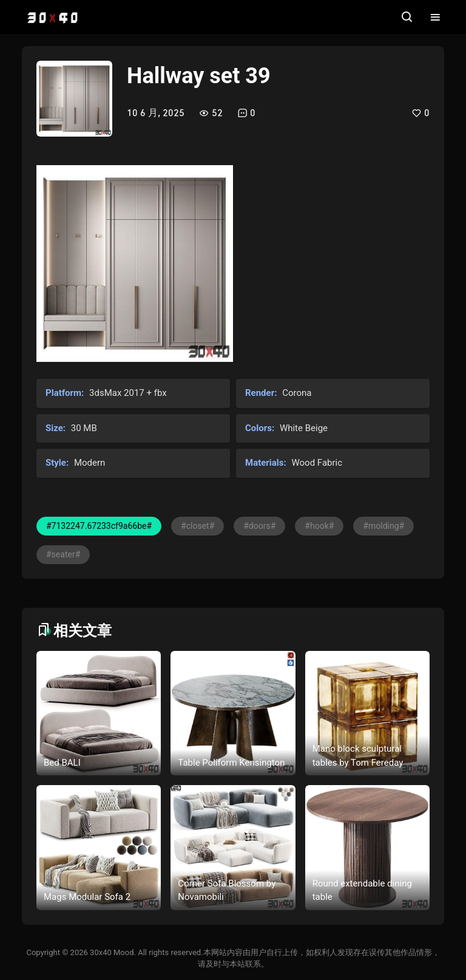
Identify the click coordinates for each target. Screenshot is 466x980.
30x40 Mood (112, 952)
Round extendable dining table (362, 890)
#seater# (63, 554)
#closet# (198, 526)
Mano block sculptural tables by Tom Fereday (358, 756)
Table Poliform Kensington (231, 763)
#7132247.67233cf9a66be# (99, 526)
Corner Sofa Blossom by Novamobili (227, 890)
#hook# (319, 526)
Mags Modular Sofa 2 (87, 897)
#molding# (383, 526)
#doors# (259, 526)
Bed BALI (62, 763)
